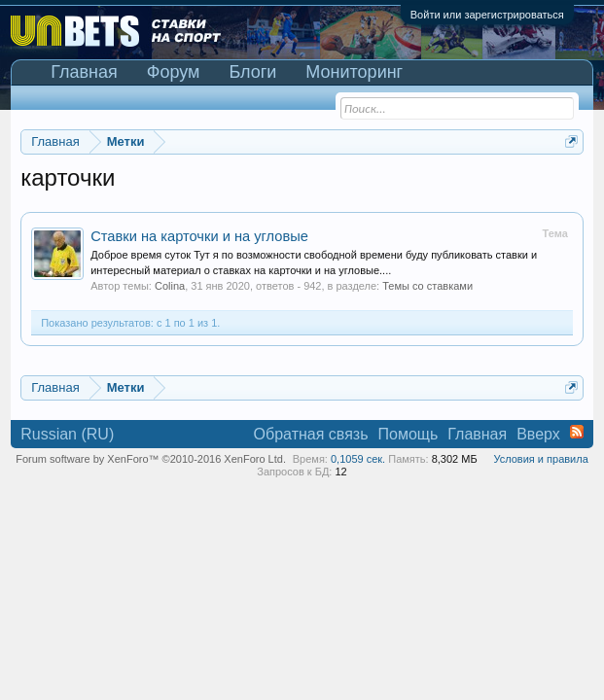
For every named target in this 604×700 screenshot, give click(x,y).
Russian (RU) (67, 434)
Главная (84, 72)
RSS (577, 432)
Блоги (252, 72)
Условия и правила (540, 459)
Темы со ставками (427, 286)
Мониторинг (354, 72)
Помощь (408, 434)
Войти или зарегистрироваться (487, 15)
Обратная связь (311, 434)
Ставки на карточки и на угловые (199, 236)
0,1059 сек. (358, 459)
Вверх (538, 434)
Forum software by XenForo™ (151, 459)
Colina (170, 286)
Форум (174, 72)
